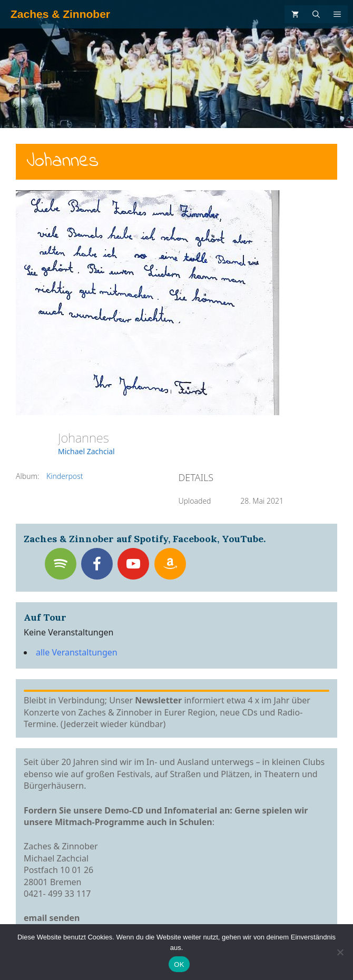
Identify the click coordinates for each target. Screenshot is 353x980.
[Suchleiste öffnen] (316, 14)
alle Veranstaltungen (77, 652)
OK (179, 964)
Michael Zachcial (86, 451)
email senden (52, 918)
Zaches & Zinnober (60, 14)
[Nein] (340, 952)
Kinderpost (65, 476)
